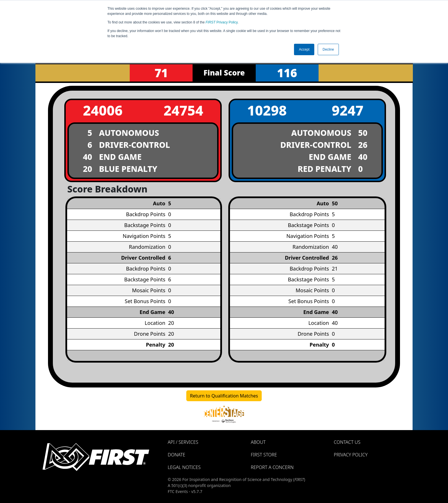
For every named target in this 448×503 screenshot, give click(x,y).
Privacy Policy (222, 22)
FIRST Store (264, 455)
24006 (103, 110)
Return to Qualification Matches (224, 396)
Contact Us (347, 442)
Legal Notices (184, 467)
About (258, 442)
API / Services (183, 442)
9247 (348, 110)
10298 (267, 110)
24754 (183, 110)
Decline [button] (328, 49)
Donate (176, 455)
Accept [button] (304, 49)
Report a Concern (272, 467)
